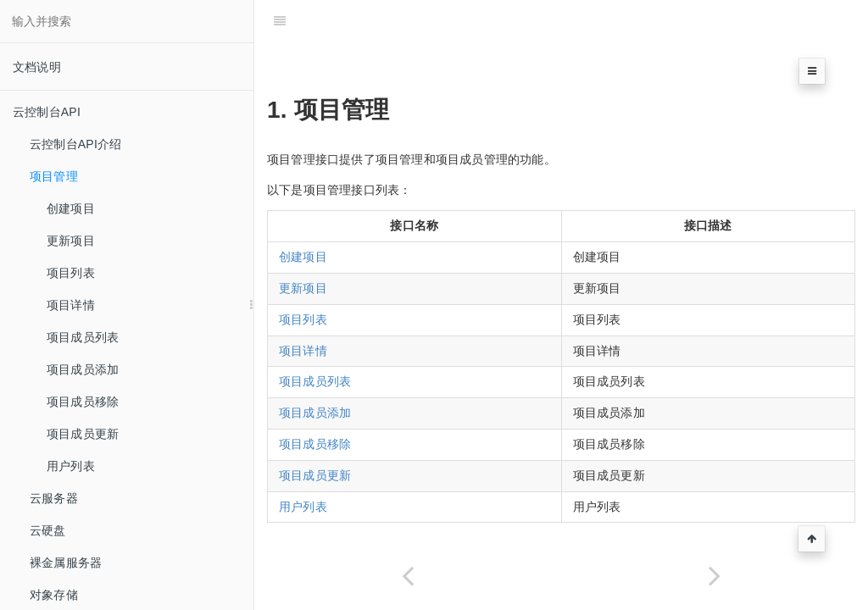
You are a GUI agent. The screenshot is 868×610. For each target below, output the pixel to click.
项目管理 (54, 176)
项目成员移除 (83, 402)
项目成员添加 (83, 369)
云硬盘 (48, 530)
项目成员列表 (83, 337)
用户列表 (71, 466)
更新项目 (71, 241)
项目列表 (71, 273)
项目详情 (71, 305)
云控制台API (47, 112)
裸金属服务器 (66, 563)
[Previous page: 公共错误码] (408, 576)
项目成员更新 (83, 434)
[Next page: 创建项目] (715, 576)
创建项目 (71, 208)
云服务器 (54, 498)
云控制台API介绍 (75, 144)
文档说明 (37, 67)
